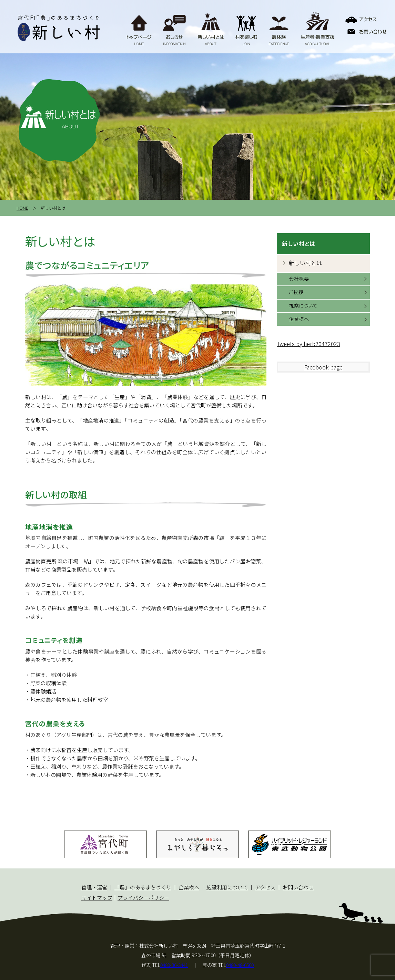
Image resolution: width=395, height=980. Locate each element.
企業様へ (299, 319)
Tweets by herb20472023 (308, 344)
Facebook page (323, 367)
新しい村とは (305, 263)
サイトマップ (97, 898)
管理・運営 (94, 887)
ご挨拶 (296, 292)
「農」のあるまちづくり (143, 887)
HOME (22, 208)
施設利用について (227, 887)
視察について (303, 305)
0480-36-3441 (174, 965)
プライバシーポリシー (143, 898)
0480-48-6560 (240, 965)
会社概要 (299, 279)
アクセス (265, 887)
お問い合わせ (298, 887)
